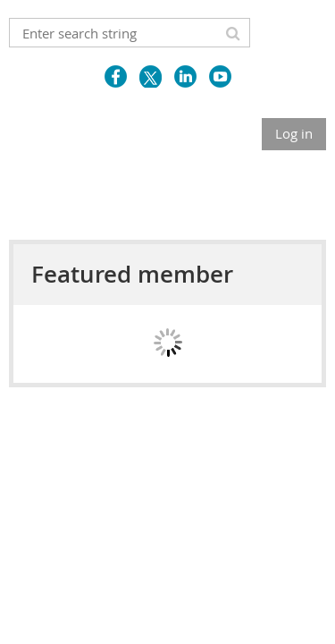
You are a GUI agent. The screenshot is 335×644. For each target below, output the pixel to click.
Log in (294, 133)
